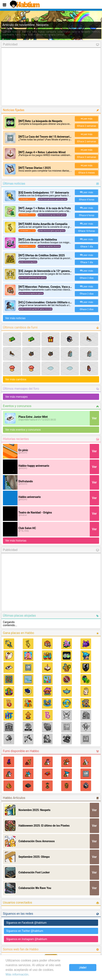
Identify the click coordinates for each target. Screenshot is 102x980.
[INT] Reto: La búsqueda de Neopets (40, 121)
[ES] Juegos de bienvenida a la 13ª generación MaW (50, 271)
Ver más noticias (15, 318)
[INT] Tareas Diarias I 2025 (35, 168)
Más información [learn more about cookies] (17, 974)
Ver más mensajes (16, 397)
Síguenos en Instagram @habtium (27, 939)
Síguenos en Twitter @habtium (25, 931)
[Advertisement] (51, 77)
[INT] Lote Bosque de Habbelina (38, 240)
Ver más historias (16, 541)
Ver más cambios (16, 379)
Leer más (86, 119)
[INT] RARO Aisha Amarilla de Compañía (43, 224)
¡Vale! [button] (83, 968)
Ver (94, 418)
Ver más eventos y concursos (23, 430)
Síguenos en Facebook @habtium (26, 923)
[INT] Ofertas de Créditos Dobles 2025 (42, 255)
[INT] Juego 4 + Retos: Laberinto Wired (42, 152)
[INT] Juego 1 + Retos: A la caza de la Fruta (45, 208)
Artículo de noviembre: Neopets (25, 25)
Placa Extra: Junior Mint (33, 417)
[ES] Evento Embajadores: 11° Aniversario (44, 193)
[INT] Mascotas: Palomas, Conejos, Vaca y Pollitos (49, 287)
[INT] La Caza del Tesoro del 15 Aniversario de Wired (50, 137)
